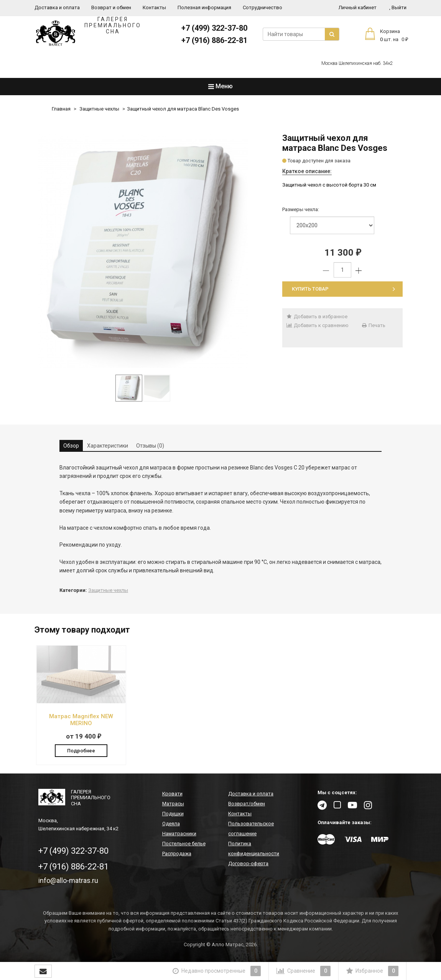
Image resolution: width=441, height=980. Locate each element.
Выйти (398, 7)
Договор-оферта (248, 864)
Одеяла (171, 824)
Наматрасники (179, 834)
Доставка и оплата (57, 7)
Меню (220, 86)
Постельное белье (184, 844)
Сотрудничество (262, 7)
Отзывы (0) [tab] (150, 446)
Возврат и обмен (111, 7)
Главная (61, 109)
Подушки (173, 814)
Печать (374, 325)
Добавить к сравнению (317, 325)
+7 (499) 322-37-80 (214, 28)
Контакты (154, 7)
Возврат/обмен (247, 804)
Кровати (172, 794)
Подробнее (81, 750)
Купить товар (343, 289)
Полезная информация (204, 7)
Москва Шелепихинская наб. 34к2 (357, 63)
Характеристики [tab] (108, 446)
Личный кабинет (358, 7)
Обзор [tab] (71, 446)
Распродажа (177, 854)
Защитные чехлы (99, 109)
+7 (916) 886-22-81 (214, 40)
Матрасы (173, 804)
